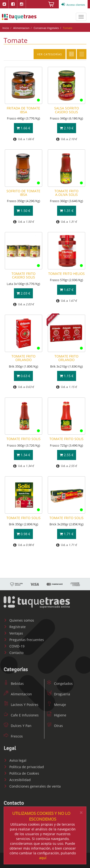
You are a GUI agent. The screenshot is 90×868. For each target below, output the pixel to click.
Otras (55, 726)
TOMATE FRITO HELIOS (66, 274)
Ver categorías (50, 54)
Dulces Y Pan (18, 726)
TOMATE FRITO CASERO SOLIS (24, 275)
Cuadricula (71, 54)
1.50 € (23, 211)
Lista (82, 54)
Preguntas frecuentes (24, 640)
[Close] (81, 813)
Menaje (56, 705)
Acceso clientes (73, 5)
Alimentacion (21, 28)
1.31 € (67, 211)
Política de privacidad (24, 767)
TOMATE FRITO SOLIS (24, 439)
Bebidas (14, 684)
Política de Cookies (21, 773)
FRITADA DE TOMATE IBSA (23, 110)
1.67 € (67, 290)
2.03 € (23, 293)
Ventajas (13, 633)
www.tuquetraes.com (19, 17)
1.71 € (67, 534)
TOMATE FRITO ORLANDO (24, 358)
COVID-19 (14, 646)
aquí (43, 858)
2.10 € (67, 128)
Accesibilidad (17, 780)
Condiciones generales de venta (32, 786)
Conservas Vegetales (46, 28)
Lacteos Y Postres (21, 705)
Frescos (13, 736)
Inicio (6, 28)
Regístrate (15, 627)
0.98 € (23, 534)
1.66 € (23, 128)
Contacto (14, 653)
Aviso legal (15, 760)
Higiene (57, 715)
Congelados (60, 684)
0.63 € (23, 376)
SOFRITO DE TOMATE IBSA (23, 193)
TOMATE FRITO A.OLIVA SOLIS (66, 193)
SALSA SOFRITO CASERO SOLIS (67, 110)
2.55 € (67, 455)
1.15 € (67, 376)
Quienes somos (19, 620)
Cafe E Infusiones (21, 715)
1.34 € (23, 455)
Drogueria (58, 694)
